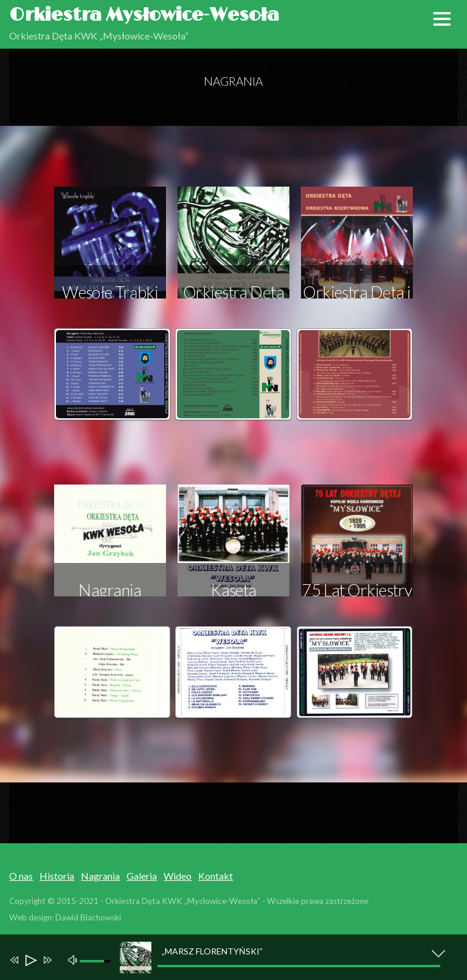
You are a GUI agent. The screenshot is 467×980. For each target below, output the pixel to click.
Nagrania (100, 876)
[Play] (30, 961)
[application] (239, 957)
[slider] (299, 966)
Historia (57, 876)
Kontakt (216, 876)
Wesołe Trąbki (110, 292)
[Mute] (74, 959)
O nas (21, 876)
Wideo (178, 876)
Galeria (142, 876)
